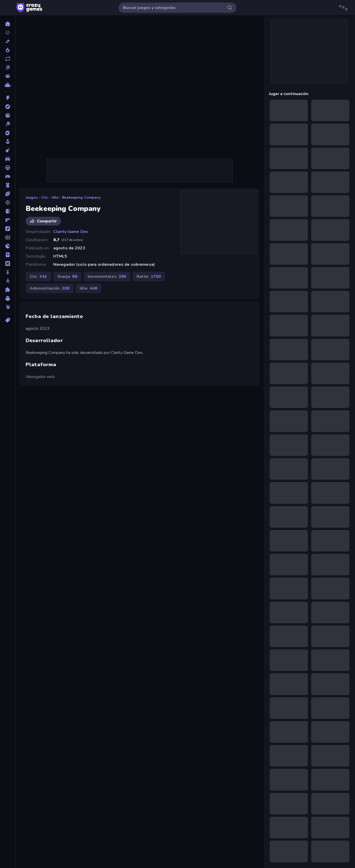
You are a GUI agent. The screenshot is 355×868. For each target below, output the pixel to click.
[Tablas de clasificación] (8, 85)
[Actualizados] (8, 59)
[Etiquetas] (8, 320)
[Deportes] (8, 194)
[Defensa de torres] (8, 185)
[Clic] (8, 150)
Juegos (32, 197)
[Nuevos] (8, 41)
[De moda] (8, 50)
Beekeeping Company (81, 197)
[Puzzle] (8, 290)
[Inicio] (8, 24)
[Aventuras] (8, 107)
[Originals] (8, 67)
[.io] (8, 246)
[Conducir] (8, 168)
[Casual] (8, 141)
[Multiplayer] (8, 76)
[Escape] (8, 211)
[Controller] (8, 176)
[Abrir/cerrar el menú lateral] (8, 8)
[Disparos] (8, 202)
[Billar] (8, 124)
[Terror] (8, 298)
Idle (55, 197)
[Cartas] (8, 133)
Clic (45, 197)
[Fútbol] (8, 237)
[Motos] (8, 272)
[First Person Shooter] (8, 220)
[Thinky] (8, 307)
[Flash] (8, 229)
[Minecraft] (8, 263)
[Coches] (8, 159)
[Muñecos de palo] (8, 281)
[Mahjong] (8, 255)
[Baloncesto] (8, 115)
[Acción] (8, 98)
